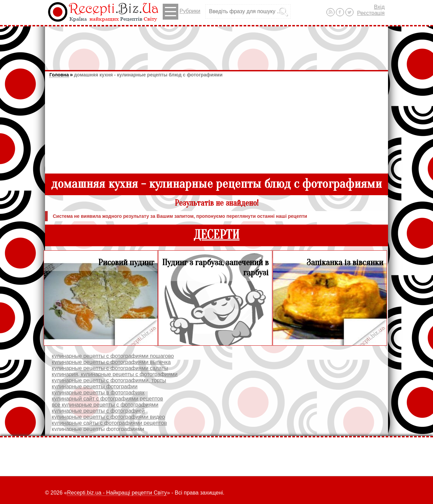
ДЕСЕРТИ (216, 235)
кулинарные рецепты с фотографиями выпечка (111, 362)
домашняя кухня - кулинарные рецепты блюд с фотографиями (148, 75)
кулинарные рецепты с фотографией (98, 411)
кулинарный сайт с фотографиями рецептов (107, 399)
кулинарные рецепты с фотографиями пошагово (113, 356)
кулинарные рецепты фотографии (95, 386)
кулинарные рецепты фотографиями (98, 429)
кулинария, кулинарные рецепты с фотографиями (115, 374)
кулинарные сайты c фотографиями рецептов (109, 423)
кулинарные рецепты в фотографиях (98, 393)
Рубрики (181, 12)
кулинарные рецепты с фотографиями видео (108, 417)
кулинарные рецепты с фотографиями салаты (110, 368)
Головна (59, 75)
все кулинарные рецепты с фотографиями (105, 405)
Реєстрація (371, 13)
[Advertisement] (216, 45)
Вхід (379, 7)
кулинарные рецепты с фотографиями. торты (109, 380)
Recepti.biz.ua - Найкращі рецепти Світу (117, 493)
